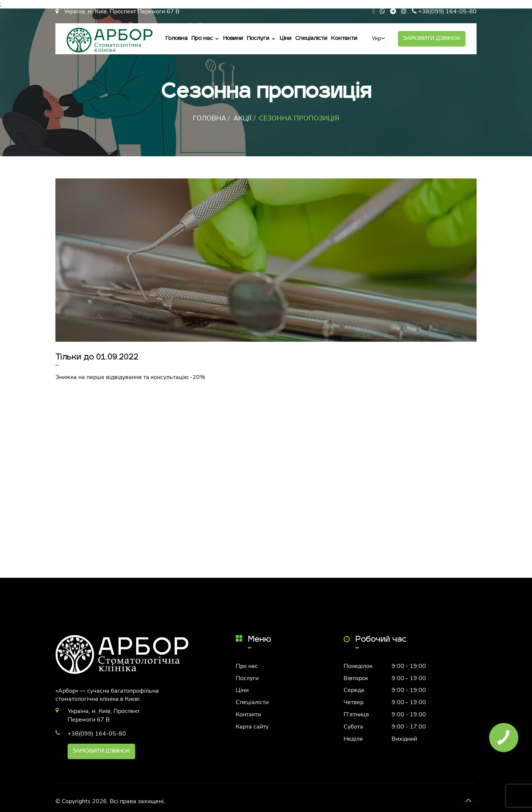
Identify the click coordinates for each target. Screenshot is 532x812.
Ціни (286, 39)
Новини (233, 39)
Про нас (202, 39)
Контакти (344, 39)
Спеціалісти (311, 39)
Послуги (258, 39)
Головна (177, 39)
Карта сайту (252, 727)
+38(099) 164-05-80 (447, 11)
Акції (243, 118)
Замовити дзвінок (432, 39)
